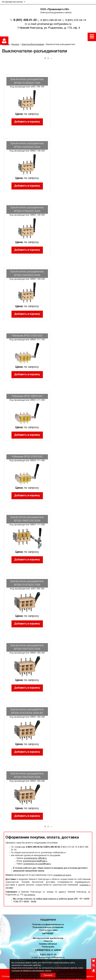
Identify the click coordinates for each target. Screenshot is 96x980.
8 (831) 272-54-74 (76, 21)
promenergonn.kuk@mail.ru (35, 862)
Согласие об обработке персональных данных (31, 971)
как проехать (30, 896)
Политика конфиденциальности (48, 925)
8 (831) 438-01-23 (24, 21)
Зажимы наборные (48, 944)
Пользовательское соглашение (48, 927)
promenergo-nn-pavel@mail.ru (37, 865)
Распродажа (48, 947)
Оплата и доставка (48, 930)
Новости (48, 941)
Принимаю (48, 975)
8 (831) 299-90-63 (51, 21)
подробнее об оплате (62, 876)
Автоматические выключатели (48, 938)
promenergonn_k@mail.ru (35, 859)
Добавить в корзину (27, 123)
